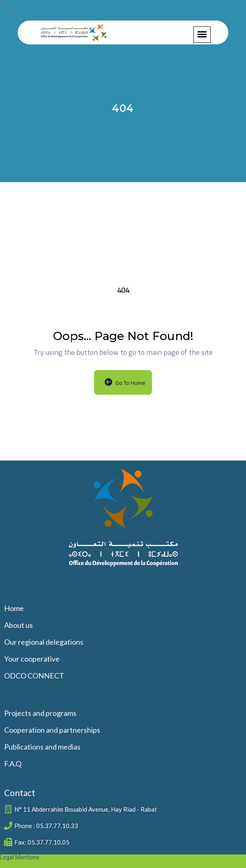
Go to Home (125, 383)
